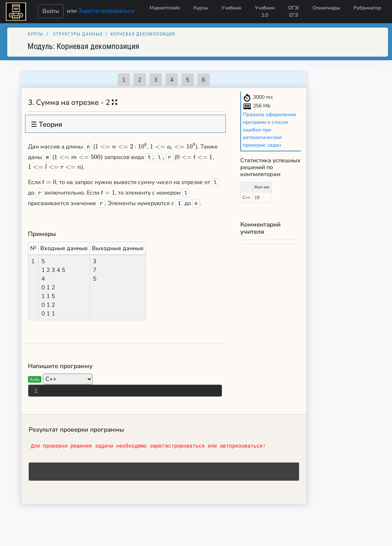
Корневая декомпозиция (143, 34)
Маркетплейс (165, 8)
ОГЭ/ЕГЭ (294, 11)
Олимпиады (326, 8)
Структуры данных (78, 34)
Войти (51, 11)
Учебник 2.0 (265, 11)
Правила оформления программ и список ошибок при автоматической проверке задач (269, 130)
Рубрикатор (367, 8)
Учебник (231, 8)
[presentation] (121, 147)
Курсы (201, 8)
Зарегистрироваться (106, 11)
